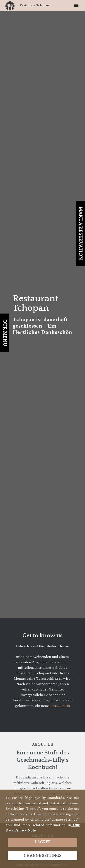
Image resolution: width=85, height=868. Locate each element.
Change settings (43, 856)
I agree (43, 842)
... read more (59, 706)
